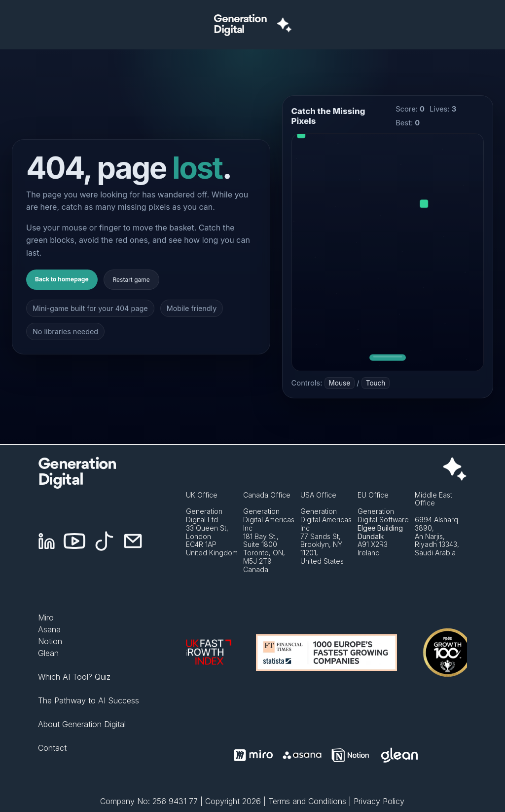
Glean (48, 653)
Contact (52, 748)
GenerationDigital (240, 25)
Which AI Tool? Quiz (74, 677)
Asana (49, 629)
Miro (46, 618)
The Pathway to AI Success (89, 700)
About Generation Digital (82, 724)
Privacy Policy (379, 801)
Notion (50, 641)
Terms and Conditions (307, 801)
